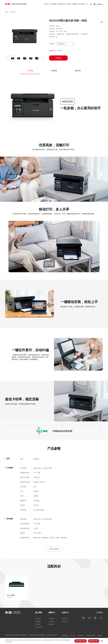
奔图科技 (99, 4)
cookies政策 (81, 635)
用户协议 (73, 635)
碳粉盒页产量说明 (91, 635)
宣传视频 (51, 619)
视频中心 (52, 612)
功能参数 (54, 71)
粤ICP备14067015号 (52, 635)
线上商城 (82, 4)
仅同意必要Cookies (81, 641)
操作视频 (51, 624)
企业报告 (100, 635)
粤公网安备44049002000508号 (37, 635)
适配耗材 (78, 71)
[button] (7, 58)
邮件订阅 (65, 619)
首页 (6, 12)
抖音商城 (38, 624)
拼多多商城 (39, 627)
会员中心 (65, 612)
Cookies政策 (8, 642)
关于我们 (69, 4)
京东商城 (38, 619)
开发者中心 (65, 621)
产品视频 (51, 621)
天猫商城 (38, 621)
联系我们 (75, 4)
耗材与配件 (54, 4)
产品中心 (47, 4)
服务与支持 (62, 4)
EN (91, 4)
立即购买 (58, 58)
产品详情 (30, 71)
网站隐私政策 (65, 635)
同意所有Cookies (94, 641)
